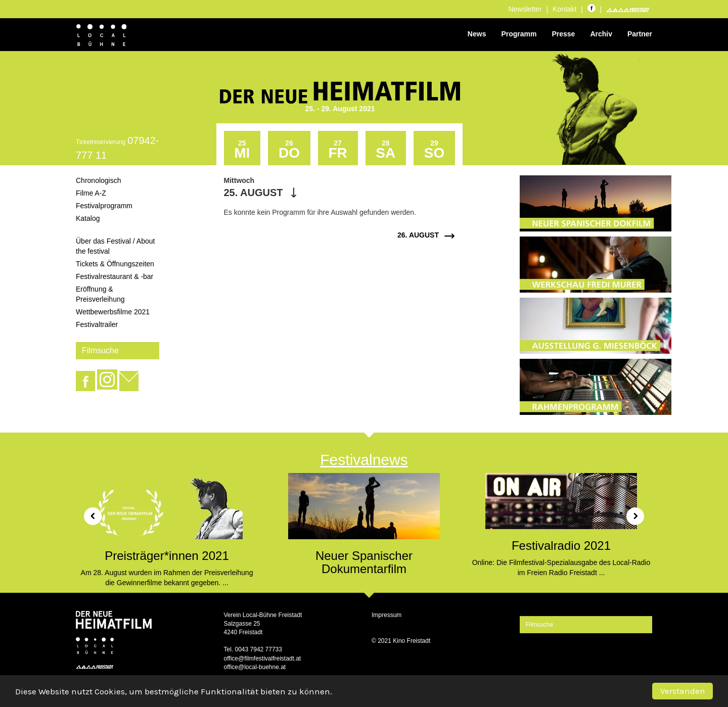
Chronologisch (99, 180)
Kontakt (564, 9)
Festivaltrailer (97, 324)
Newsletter (525, 9)
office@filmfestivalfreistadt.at (263, 658)
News (477, 34)
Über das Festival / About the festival (115, 246)
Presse (563, 34)
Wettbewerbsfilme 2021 (113, 312)
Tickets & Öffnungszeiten (115, 264)
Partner (640, 34)
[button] (89, 513)
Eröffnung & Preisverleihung (100, 294)
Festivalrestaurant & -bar (115, 276)
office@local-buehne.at (255, 667)
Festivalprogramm (104, 206)
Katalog (88, 218)
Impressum (386, 615)
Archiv (601, 34)
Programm (519, 34)
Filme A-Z (91, 193)
